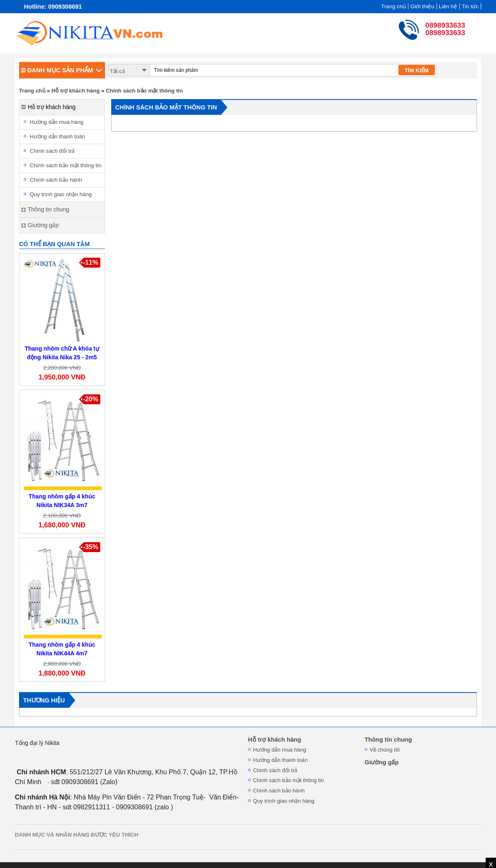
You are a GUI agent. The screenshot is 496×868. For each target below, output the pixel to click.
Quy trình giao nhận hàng (61, 194)
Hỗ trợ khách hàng (75, 91)
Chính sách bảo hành (56, 180)
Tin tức (470, 6)
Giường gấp (382, 762)
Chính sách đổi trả (52, 151)
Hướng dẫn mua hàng (57, 122)
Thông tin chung (388, 740)
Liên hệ (448, 6)
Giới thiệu (422, 6)
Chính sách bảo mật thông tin (144, 91)
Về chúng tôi (385, 750)
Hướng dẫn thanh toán (57, 136)
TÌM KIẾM (417, 70)
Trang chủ (393, 6)
